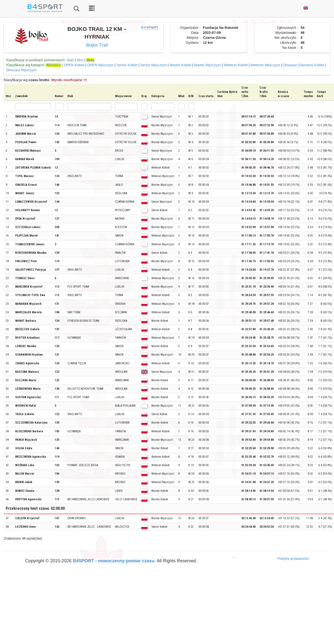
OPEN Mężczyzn (101, 65)
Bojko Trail (97, 45)
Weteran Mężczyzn (265, 65)
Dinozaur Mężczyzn (21, 70)
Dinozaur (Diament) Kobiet (304, 65)
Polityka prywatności (293, 559)
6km (80, 60)
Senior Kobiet (127, 65)
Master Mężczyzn (207, 65)
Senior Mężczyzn (153, 65)
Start (70, 60)
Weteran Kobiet (236, 65)
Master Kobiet (180, 65)
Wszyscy (53, 65)
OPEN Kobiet (74, 65)
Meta (90, 60)
